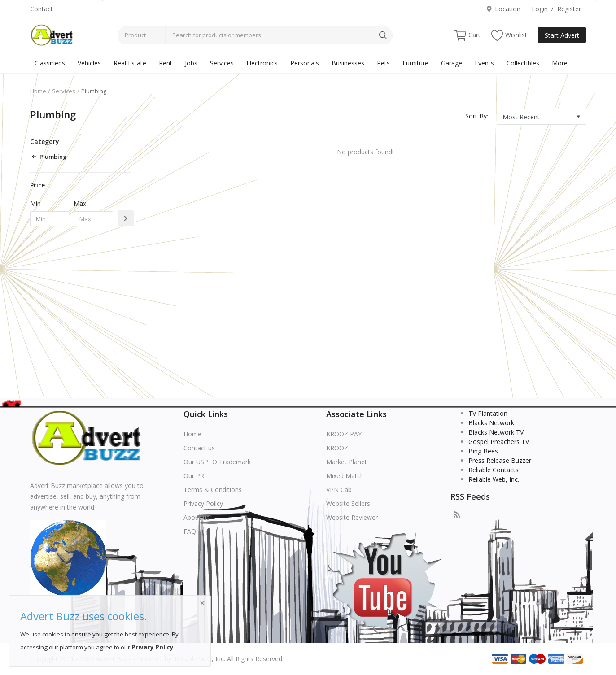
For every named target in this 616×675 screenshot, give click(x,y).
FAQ (190, 531)
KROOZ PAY (344, 434)
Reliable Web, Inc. (494, 479)
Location (503, 9)
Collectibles (523, 63)
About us (197, 517)
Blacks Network (491, 423)
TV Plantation (488, 413)
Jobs (191, 63)
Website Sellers (348, 503)
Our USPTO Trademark (217, 462)
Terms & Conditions (213, 490)
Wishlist (509, 35)
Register (569, 9)
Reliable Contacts (494, 470)
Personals (305, 63)
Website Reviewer (352, 517)
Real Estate (130, 63)
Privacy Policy (203, 503)
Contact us (199, 448)
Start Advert (562, 35)
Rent (166, 63)
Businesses (348, 63)
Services (222, 63)
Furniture (415, 63)
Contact (42, 9)
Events (484, 63)
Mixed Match (345, 476)
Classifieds (50, 63)
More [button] (560, 63)
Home (38, 91)
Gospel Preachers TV (499, 442)
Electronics (262, 63)
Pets (383, 63)
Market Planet (347, 462)
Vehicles (89, 63)
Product (135, 35)
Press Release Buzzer (500, 460)
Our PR (194, 476)
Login (540, 9)
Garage (452, 63)
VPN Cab (339, 490)
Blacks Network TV (496, 432)
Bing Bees (483, 451)
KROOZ (337, 448)
